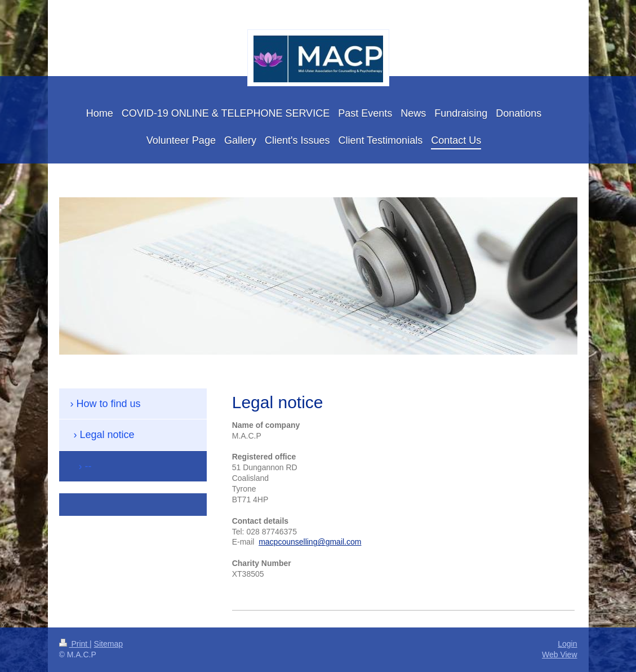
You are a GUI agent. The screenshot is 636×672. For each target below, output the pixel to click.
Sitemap (108, 644)
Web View (560, 655)
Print (75, 644)
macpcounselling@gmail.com (310, 542)
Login (567, 644)
